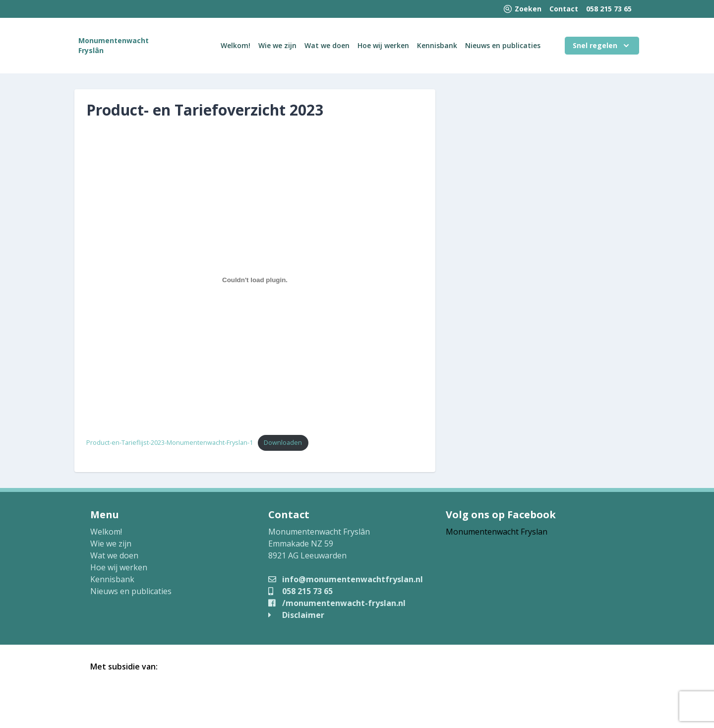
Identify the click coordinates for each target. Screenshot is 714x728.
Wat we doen (327, 45)
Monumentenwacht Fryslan (497, 532)
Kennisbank (437, 45)
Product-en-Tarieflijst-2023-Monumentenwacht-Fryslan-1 (170, 442)
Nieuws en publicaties (503, 45)
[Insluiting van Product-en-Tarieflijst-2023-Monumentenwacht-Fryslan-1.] (255, 280)
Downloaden (283, 442)
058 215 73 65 (609, 9)
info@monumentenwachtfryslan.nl (346, 579)
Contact (564, 9)
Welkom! (236, 45)
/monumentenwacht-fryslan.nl (337, 603)
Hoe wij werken (383, 45)
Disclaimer (296, 615)
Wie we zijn (277, 45)
